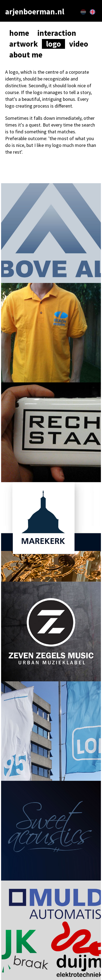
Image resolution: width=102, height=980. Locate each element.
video (79, 44)
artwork (24, 44)
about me (26, 55)
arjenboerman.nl (35, 12)
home (19, 33)
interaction (57, 33)
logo (53, 44)
